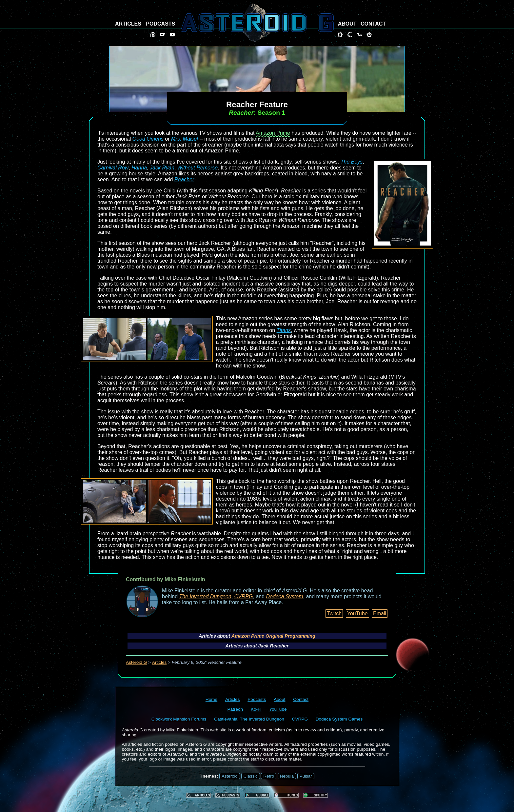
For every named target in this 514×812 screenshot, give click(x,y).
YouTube (357, 614)
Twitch (334, 614)
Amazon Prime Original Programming (273, 636)
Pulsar (306, 776)
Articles (159, 662)
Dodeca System (285, 596)
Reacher (184, 179)
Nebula (287, 776)
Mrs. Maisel (185, 139)
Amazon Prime (273, 133)
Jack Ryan (162, 168)
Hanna (139, 168)
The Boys (352, 162)
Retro (269, 776)
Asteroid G (136, 662)
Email (380, 614)
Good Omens (148, 139)
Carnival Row (113, 168)
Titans (284, 330)
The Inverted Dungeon (205, 596)
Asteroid (230, 776)
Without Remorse (198, 168)
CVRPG (244, 596)
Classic (251, 776)
